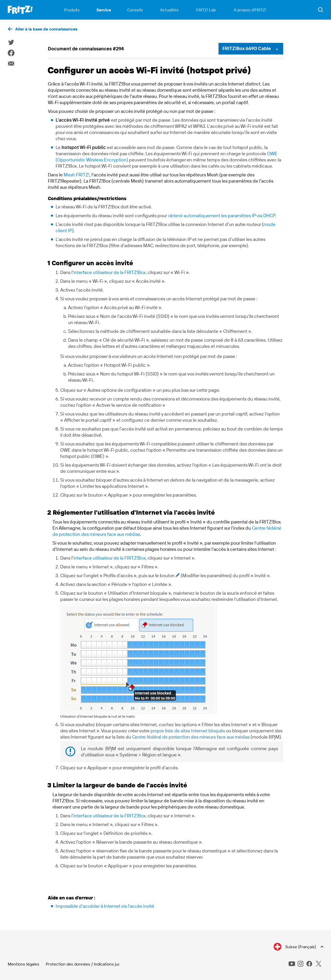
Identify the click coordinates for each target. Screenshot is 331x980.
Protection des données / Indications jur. (83, 964)
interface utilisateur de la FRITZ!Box (110, 272)
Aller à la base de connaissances (46, 29)
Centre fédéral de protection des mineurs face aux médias (191, 737)
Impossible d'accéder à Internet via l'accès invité (105, 906)
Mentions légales (24, 964)
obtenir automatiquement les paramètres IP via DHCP (222, 215)
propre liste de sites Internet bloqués (188, 731)
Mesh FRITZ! (77, 175)
